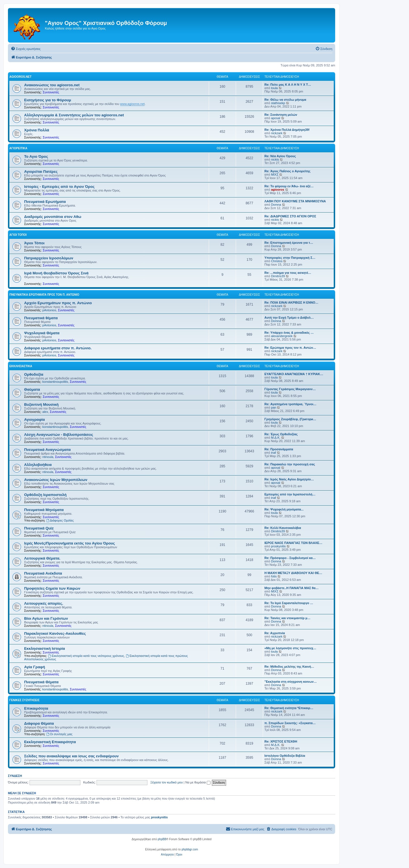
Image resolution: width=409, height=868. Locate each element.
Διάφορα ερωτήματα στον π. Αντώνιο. (58, 348)
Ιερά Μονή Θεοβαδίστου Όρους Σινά (56, 273)
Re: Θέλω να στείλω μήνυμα (285, 100)
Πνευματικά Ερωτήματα (45, 202)
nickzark (277, 133)
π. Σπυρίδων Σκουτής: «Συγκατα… (290, 723)
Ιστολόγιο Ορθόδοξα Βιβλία (285, 756)
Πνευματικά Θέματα (41, 682)
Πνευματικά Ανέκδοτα (43, 573)
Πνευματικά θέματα (41, 318)
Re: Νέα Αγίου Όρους (280, 156)
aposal (276, 118)
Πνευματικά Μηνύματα (44, 510)
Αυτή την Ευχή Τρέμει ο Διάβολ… (289, 318)
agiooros (277, 190)
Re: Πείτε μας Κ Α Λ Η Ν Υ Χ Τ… (288, 85)
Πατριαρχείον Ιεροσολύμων (49, 258)
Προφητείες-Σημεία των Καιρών (52, 588)
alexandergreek (282, 336)
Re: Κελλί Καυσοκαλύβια (283, 528)
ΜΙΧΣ (275, 175)
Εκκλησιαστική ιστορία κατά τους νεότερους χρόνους (86, 656)
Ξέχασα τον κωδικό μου (167, 782)
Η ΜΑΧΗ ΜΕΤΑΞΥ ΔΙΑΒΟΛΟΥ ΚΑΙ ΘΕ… (293, 573)
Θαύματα (32, 389)
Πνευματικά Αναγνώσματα (47, 450)
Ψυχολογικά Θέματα (42, 333)
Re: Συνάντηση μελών (281, 115)
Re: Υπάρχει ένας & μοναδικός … (289, 333)
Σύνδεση (15, 776)
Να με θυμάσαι (198, 782)
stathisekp (278, 103)
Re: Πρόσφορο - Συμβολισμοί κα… (290, 558)
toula (274, 88)
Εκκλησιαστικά (21, 366)
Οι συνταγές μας (60, 734)
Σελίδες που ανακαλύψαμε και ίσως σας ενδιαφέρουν (71, 756)
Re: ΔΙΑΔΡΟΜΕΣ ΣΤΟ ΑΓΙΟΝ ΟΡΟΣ (290, 216)
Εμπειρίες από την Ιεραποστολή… (290, 494)
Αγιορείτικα (18, 148)
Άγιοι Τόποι (18, 235)
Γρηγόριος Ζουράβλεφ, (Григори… (290, 419)
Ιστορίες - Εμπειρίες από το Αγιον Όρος (59, 187)
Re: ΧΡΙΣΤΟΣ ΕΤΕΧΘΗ (281, 741)
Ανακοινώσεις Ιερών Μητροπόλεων (56, 480)
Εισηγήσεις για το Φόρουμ (48, 100)
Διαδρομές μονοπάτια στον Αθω (53, 217)
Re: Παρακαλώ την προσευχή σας (290, 464)
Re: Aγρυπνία (275, 633)
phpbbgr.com (190, 849)
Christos (277, 261)
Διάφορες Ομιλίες (60, 520)
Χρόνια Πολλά (37, 130)
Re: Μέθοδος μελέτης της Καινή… (289, 667)
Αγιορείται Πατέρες (41, 172)
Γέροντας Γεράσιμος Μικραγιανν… (290, 389)
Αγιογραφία (35, 420)
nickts (275, 159)
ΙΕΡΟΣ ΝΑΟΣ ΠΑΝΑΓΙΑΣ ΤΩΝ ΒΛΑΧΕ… (293, 543)
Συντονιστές (51, 92)
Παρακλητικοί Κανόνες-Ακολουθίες (55, 633)
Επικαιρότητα (36, 708)
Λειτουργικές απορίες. (44, 603)
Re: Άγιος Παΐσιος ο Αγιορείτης (287, 171)
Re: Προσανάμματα (279, 449)
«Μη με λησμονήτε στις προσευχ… (290, 648)
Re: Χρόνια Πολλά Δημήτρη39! (287, 130)
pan (274, 407)
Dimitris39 (278, 276)
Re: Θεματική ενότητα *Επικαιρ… (289, 708)
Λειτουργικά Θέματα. (42, 558)
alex (45, 412)
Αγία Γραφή (35, 667)
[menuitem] (26, 49)
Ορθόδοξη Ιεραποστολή (45, 495)
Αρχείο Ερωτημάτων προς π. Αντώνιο (58, 303)
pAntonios (49, 310)
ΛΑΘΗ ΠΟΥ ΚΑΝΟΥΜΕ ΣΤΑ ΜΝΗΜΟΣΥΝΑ (295, 201)
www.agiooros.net (132, 104)
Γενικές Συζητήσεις (24, 700)
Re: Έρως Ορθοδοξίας (281, 434)
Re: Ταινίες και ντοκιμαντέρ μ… (287, 618)
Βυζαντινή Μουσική (41, 404)
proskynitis (278, 546)
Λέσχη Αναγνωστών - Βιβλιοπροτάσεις (59, 435)
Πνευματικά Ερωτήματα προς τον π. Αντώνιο (44, 295)
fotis (274, 576)
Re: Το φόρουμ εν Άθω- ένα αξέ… (289, 186)
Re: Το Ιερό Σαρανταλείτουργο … (289, 603)
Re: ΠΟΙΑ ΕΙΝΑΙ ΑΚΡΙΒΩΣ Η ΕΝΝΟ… (291, 302)
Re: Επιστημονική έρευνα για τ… (289, 243)
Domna (276, 205)
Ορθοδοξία (34, 374)
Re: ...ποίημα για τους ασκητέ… (288, 273)
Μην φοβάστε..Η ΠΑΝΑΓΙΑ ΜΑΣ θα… (292, 588)
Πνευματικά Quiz (39, 528)
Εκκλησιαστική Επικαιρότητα (50, 742)
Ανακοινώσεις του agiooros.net (52, 85)
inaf (274, 453)
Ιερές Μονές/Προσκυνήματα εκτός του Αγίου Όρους (70, 543)
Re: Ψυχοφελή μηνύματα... (284, 509)
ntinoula (48, 457)
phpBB (162, 839)
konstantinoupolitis (55, 382)
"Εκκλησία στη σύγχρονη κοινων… (291, 682)
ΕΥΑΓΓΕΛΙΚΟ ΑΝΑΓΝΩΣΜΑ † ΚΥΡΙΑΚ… (294, 374)
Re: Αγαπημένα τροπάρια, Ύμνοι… (290, 404)
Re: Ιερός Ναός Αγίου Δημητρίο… (289, 479)
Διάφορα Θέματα (39, 723)
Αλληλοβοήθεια (38, 465)
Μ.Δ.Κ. (276, 438)
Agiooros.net (20, 77)
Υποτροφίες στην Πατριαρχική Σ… (290, 258)
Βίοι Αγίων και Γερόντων (46, 618)
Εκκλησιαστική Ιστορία (45, 649)
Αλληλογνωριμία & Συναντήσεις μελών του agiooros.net (74, 115)
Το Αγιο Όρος (36, 156)
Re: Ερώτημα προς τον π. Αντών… (290, 348)
